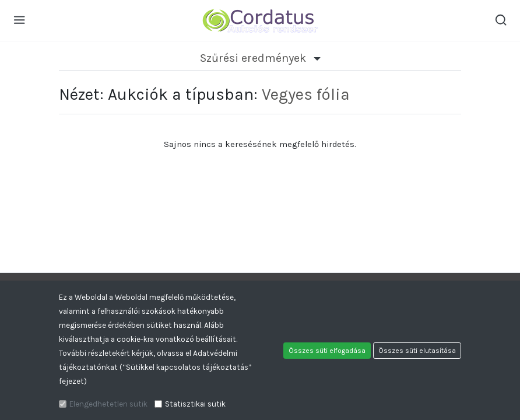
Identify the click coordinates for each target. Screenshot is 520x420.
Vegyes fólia (306, 94)
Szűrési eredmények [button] (260, 58)
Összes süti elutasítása (417, 351)
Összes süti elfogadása (327, 351)
